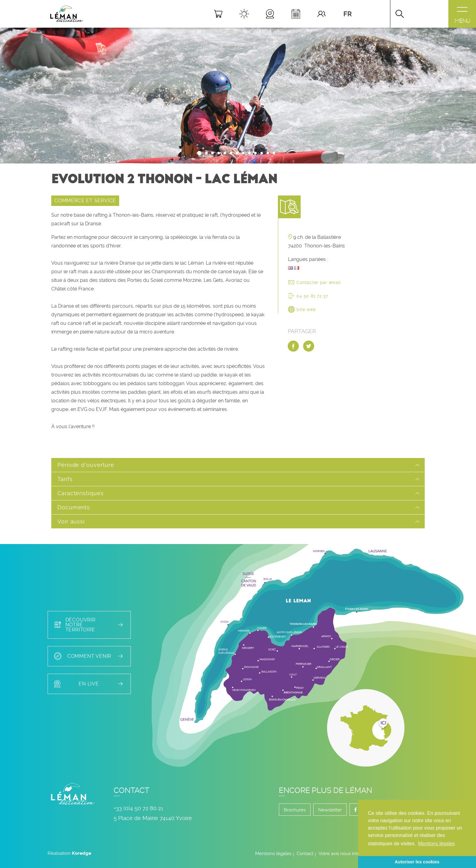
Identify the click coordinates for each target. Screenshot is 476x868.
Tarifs (65, 479)
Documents (74, 507)
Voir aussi (71, 521)
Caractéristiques (80, 493)
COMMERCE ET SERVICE (85, 201)
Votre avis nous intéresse (345, 854)
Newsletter (330, 810)
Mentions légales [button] (436, 844)
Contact (305, 854)
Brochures (295, 810)
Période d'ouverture (86, 465)
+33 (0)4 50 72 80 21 (139, 808)
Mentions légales (273, 854)
